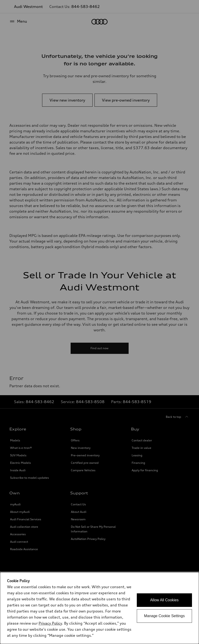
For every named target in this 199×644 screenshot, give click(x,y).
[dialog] (99, 608)
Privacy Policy (50, 623)
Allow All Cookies (164, 600)
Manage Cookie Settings (164, 616)
